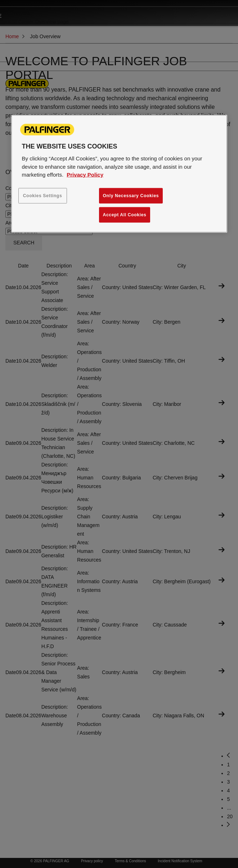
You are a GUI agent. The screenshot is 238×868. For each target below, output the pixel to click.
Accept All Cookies (125, 214)
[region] (119, 174)
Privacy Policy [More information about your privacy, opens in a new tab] (85, 175)
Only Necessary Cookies (131, 195)
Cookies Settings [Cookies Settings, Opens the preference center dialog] (43, 195)
